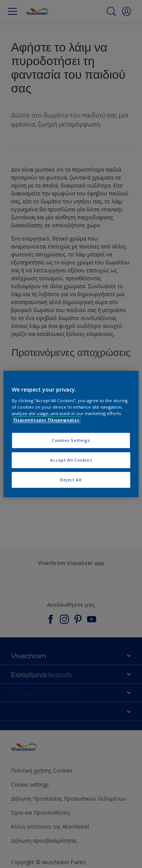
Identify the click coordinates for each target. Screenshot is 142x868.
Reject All (71, 480)
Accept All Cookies (71, 460)
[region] (71, 434)
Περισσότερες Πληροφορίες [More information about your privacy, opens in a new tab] (47, 420)
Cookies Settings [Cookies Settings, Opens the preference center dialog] (71, 440)
